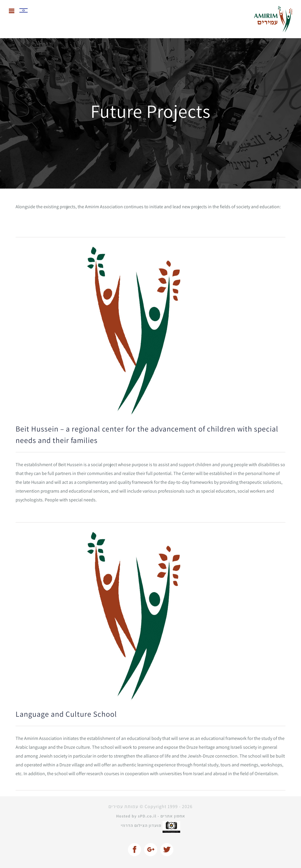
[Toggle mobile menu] (12, 11)
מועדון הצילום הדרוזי (150, 825)
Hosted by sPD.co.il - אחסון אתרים (151, 816)
